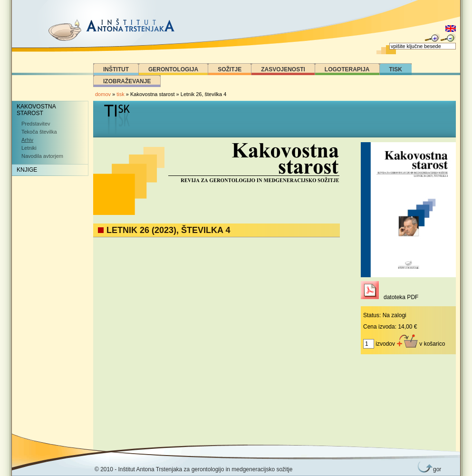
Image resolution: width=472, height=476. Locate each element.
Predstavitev (36, 124)
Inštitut (116, 69)
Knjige (27, 170)
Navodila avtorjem (42, 156)
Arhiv (27, 140)
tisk (120, 94)
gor (435, 469)
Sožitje (230, 69)
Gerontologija (173, 69)
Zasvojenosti (283, 69)
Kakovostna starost (36, 110)
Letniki (29, 148)
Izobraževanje (127, 81)
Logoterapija (347, 69)
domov (103, 94)
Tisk (396, 69)
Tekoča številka (39, 132)
